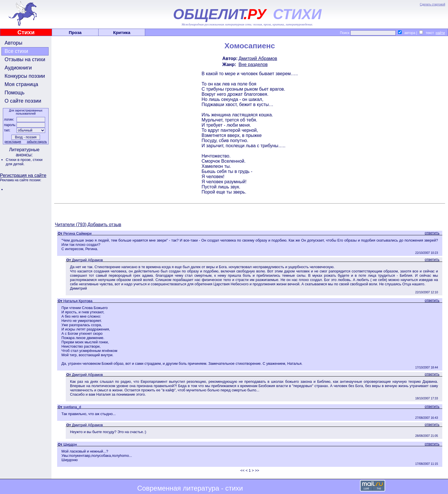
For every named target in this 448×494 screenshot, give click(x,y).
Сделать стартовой (432, 4)
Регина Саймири (78, 233)
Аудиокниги (18, 68)
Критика (122, 32)
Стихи (26, 32)
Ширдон (70, 444)
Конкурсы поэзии (25, 76)
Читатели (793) (71, 225)
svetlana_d (72, 407)
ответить (432, 233)
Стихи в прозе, (19, 160)
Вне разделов (253, 64)
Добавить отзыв (104, 225)
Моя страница (21, 84)
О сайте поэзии (23, 101)
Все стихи (16, 51)
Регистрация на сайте (23, 175)
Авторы (13, 43)
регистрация (13, 142)
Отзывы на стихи (25, 59)
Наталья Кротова (78, 301)
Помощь (15, 93)
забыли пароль (37, 142)
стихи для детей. (24, 162)
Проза (75, 32)
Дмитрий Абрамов (258, 58)
